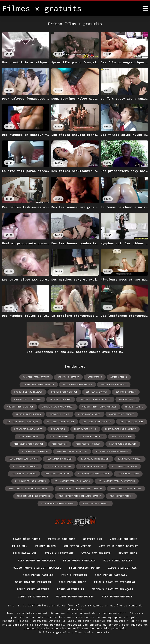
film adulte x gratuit (88, 444)
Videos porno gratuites (75, 596)
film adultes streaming (35, 451)
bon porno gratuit (126, 392)
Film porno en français (36, 560)
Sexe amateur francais (33, 582)
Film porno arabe (72, 582)
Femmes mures (45, 546)
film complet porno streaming (33, 496)
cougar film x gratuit (122, 414)
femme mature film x (85, 429)
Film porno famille (38, 575)
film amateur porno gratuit (72, 451)
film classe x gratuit (26, 466)
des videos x (58, 429)
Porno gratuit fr (71, 589)
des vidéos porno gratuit (29, 429)
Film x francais (74, 575)
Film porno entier (118, 560)
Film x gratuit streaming (114, 582)
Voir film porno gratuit (118, 546)
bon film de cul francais (29, 392)
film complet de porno (125, 466)
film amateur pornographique (112, 451)
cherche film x (128, 399)
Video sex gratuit (96, 553)
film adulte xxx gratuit (123, 444)
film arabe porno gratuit (95, 459)
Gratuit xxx (93, 539)
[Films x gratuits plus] (145, 8)
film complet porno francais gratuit (29, 489)
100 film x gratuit (68, 377)
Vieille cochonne (62, 539)
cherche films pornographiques (99, 407)
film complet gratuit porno (94, 474)
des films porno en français (23, 422)
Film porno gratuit (117, 596)
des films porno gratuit (61, 422)
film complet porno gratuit (126, 489)
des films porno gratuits (97, 422)
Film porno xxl (25, 553)
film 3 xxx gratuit (60, 437)
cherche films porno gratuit (58, 407)
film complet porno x (121, 496)
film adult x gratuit (91, 437)
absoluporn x (95, 377)
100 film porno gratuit (36, 377)
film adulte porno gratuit (29, 444)
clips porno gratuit (89, 414)
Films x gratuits (57, 632)
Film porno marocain (79, 560)
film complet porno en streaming (117, 481)
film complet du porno (24, 474)
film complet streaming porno (58, 503)
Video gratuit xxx (122, 568)
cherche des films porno (28, 399)
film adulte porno (122, 437)
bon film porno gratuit (64, 392)
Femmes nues (128, 553)
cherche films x (134, 407)
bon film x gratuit (96, 392)
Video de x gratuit (33, 596)
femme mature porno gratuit (121, 429)
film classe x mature (92, 466)
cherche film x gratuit (20, 407)
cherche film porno (61, 399)
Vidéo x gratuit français (113, 589)
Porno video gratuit (33, 589)
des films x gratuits (132, 422)
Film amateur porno (84, 568)
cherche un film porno (29, 414)
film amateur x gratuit (60, 459)
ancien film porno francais (39, 385)
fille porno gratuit (30, 437)
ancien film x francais (114, 385)
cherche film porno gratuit (95, 399)
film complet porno (128, 474)
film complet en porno (57, 474)
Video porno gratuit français (37, 568)
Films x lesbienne (59, 553)
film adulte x (60, 444)
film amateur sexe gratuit (23, 459)
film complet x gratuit (96, 503)
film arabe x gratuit (130, 459)
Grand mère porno (27, 539)
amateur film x (119, 377)
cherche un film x (60, 414)
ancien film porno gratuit (77, 385)
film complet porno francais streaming (80, 489)
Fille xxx (20, 546)
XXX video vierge (77, 546)
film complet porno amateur (30, 481)
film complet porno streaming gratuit (80, 496)
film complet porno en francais (72, 481)
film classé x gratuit (59, 466)
